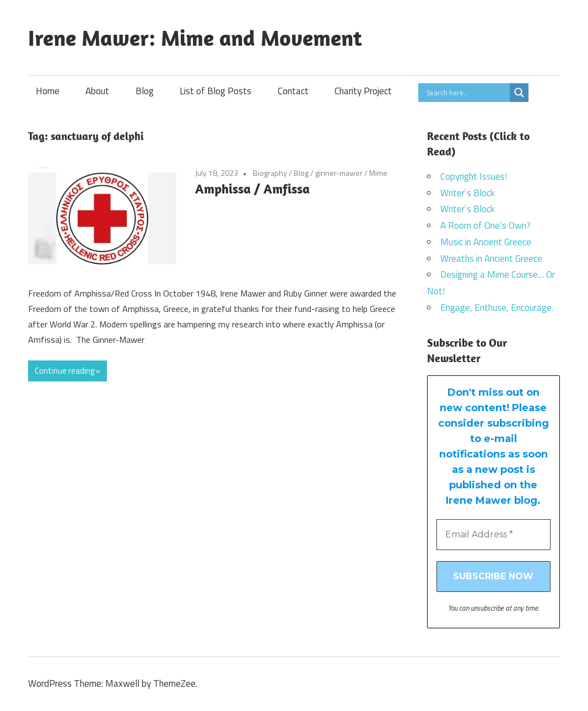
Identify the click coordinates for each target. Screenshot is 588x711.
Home (48, 91)
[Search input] (467, 93)
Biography (270, 173)
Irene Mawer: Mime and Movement (195, 37)
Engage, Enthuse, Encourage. (497, 308)
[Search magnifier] (519, 93)
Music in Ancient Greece (486, 242)
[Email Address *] (493, 535)
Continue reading (64, 371)
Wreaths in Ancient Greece (491, 258)
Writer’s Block (468, 193)
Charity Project (363, 91)
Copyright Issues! (474, 176)
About (97, 91)
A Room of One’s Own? (485, 225)
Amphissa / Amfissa (252, 188)
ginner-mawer (339, 173)
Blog (145, 91)
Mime (378, 173)
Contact (293, 91)
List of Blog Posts (215, 91)
